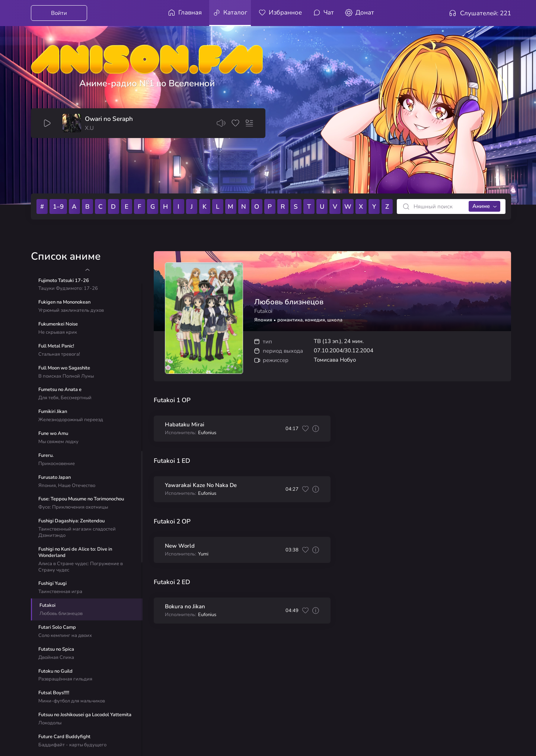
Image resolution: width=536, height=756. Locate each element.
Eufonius (207, 433)
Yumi (203, 554)
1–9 (58, 207)
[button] (87, 270)
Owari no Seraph (109, 119)
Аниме (481, 206)
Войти (59, 13)
